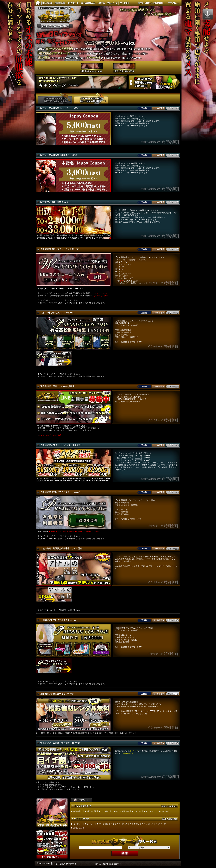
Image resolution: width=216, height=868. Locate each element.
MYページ (162, 824)
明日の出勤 (91, 811)
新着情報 (135, 824)
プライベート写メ (120, 824)
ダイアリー (78, 824)
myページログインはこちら (51, 435)
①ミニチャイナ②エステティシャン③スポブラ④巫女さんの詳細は (73, 293)
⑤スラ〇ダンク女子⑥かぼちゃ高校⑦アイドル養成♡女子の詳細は (73, 296)
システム (137, 811)
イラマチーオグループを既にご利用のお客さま (91, 98)
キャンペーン (151, 811)
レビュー (91, 824)
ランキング (148, 824)
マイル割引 (166, 811)
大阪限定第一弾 (68, 531)
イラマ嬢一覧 (106, 811)
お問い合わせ (79, 828)
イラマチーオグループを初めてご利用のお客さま (55, 98)
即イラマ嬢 (103, 824)
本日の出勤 (78, 811)
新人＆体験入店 (123, 811)
